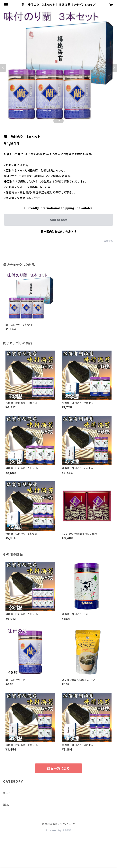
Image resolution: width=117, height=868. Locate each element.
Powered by (58, 830)
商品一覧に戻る (58, 768)
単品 (6, 805)
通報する (108, 241)
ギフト (7, 793)
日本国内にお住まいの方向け (58, 231)
